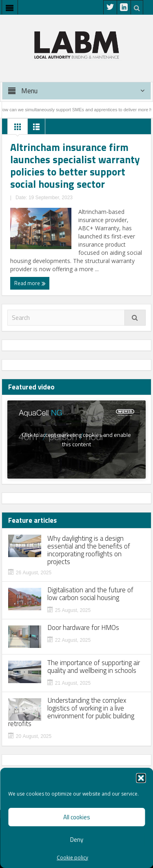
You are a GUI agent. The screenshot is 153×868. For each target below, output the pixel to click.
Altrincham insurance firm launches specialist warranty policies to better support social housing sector (75, 166)
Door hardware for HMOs (83, 628)
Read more (30, 283)
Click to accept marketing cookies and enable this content (76, 439)
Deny (77, 840)
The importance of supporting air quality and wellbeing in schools (94, 667)
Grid (18, 129)
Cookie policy (72, 858)
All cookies (77, 817)
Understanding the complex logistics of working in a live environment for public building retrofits (71, 712)
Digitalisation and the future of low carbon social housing (90, 594)
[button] (141, 778)
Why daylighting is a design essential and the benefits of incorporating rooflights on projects (89, 550)
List (36, 129)
